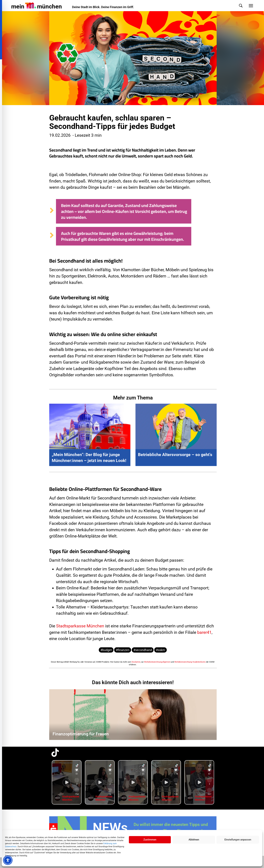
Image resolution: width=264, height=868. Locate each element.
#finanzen (123, 650)
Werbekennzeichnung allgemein (157, 662)
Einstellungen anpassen (238, 840)
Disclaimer (136, 662)
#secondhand (143, 650)
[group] (67, 782)
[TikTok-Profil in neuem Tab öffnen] (55, 753)
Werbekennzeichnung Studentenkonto (190, 662)
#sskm (160, 650)
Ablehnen (194, 840)
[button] (237, 6)
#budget (106, 650)
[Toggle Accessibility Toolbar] (8, 860)
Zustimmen (150, 840)
